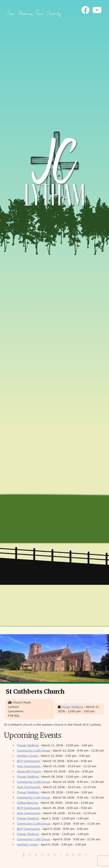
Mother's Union (27, 756)
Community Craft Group (34, 750)
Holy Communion (29, 766)
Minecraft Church (29, 771)
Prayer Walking (72, 707)
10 (79, 855)
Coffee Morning (27, 803)
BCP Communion (28, 761)
